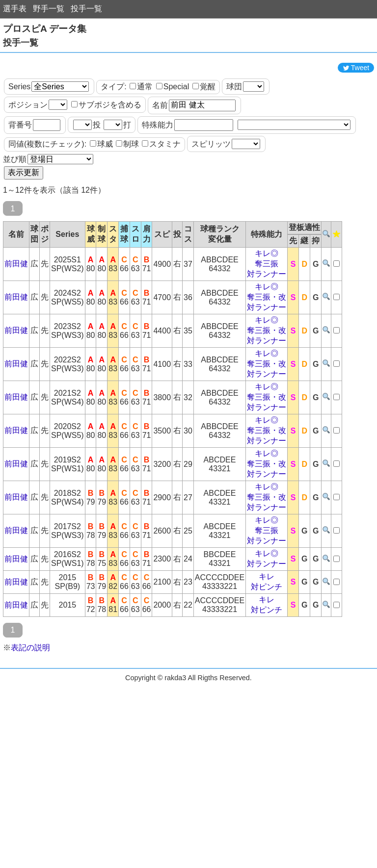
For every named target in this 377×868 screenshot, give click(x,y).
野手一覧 (49, 9)
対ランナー (267, 318)
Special (173, 131)
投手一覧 (86, 9)
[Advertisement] (188, 80)
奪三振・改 (267, 341)
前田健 (16, 308)
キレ (267, 621)
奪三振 (267, 308)
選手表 (15, 9)
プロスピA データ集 (45, 29)
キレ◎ (267, 297)
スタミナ (161, 188)
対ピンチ (267, 631)
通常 (141, 131)
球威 (101, 188)
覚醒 (204, 131)
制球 (127, 188)
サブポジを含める (106, 149)
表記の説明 (30, 692)
